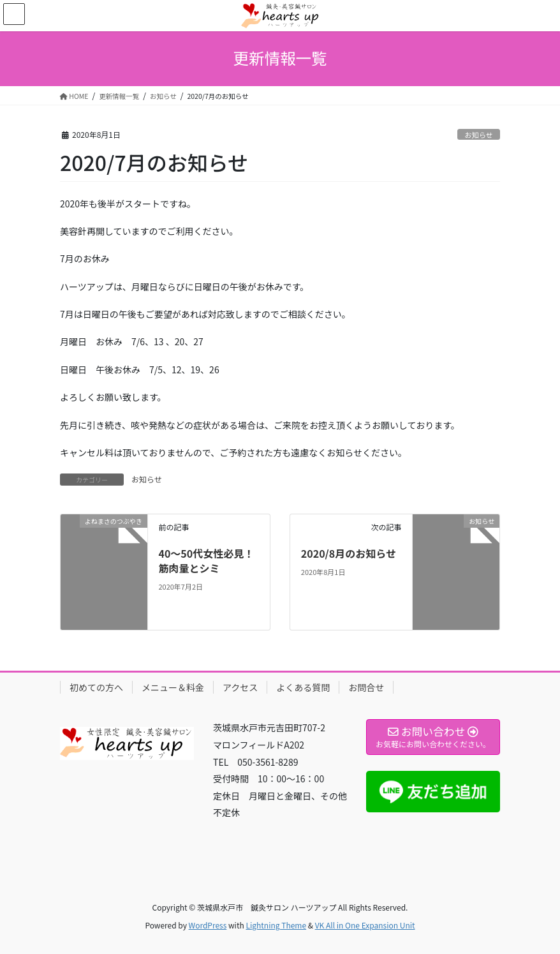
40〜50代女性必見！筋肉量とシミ (206, 560)
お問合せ (366, 687)
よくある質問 (303, 687)
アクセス (240, 687)
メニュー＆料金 (173, 687)
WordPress (208, 925)
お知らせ (479, 135)
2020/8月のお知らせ (349, 553)
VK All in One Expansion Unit (365, 925)
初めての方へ (96, 687)
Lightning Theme (276, 925)
